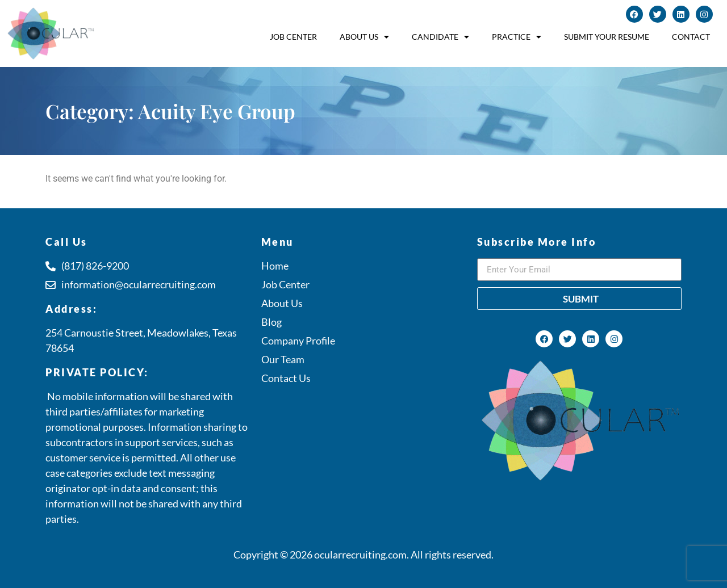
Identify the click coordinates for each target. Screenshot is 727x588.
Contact (691, 37)
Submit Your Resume (607, 37)
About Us (364, 37)
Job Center (293, 37)
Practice (517, 37)
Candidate (440, 37)
